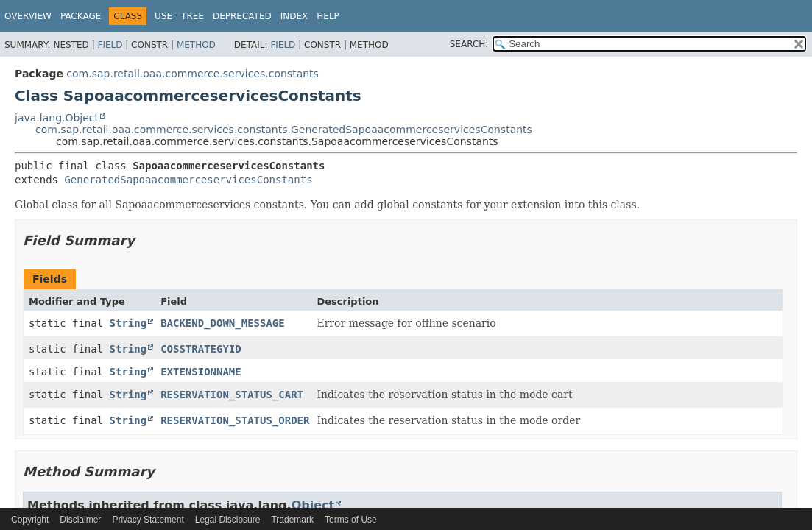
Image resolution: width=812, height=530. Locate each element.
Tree (193, 16)
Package (81, 16)
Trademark (292, 520)
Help (328, 16)
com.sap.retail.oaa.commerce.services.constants (193, 74)
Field (110, 45)
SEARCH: (469, 44)
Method (196, 45)
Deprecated (242, 16)
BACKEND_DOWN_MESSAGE (223, 323)
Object (313, 505)
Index (294, 16)
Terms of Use (351, 520)
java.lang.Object (57, 118)
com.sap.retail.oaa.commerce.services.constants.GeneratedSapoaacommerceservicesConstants (284, 130)
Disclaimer (80, 520)
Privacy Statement (148, 520)
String (128, 323)
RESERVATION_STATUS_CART (232, 395)
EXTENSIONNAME (201, 372)
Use (163, 16)
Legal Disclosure (228, 520)
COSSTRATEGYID (201, 349)
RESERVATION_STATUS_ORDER (235, 420)
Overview (28, 16)
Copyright (30, 520)
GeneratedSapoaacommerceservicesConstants (188, 180)
